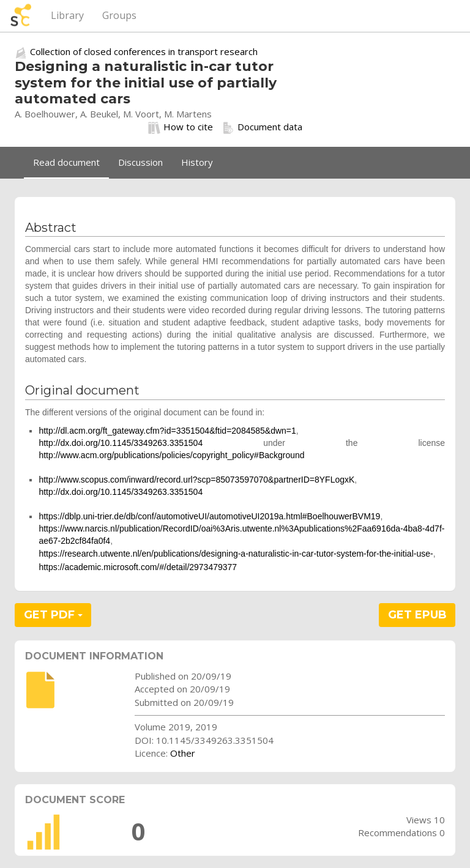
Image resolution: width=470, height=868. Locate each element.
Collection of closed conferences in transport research (144, 51)
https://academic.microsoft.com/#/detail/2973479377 (138, 567)
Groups (119, 15)
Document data (262, 127)
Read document (66, 162)
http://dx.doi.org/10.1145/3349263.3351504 (121, 443)
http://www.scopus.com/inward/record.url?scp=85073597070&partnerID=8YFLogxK (196, 480)
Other (183, 753)
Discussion (140, 162)
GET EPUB (417, 615)
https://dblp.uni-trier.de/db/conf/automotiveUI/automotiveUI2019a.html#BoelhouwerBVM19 (209, 516)
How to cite (181, 127)
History (197, 162)
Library (67, 15)
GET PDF (53, 615)
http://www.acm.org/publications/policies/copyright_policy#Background (171, 455)
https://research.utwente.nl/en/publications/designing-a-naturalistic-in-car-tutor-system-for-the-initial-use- (236, 554)
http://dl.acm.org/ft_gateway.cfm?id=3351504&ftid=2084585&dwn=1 (167, 431)
